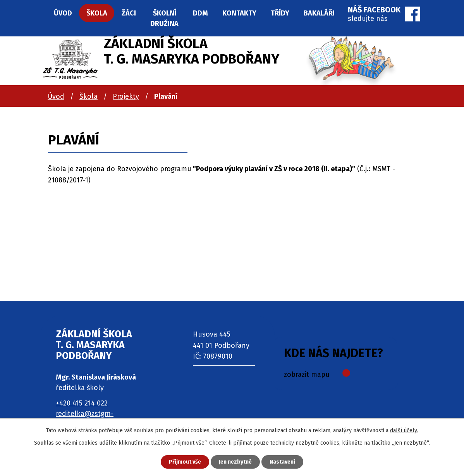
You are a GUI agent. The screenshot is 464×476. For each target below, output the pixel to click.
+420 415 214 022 (82, 403)
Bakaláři (319, 13)
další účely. (404, 430)
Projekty (126, 96)
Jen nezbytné (235, 462)
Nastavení (282, 462)
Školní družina (164, 18)
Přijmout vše (185, 462)
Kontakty (239, 13)
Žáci (129, 13)
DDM (200, 13)
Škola (89, 96)
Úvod (56, 96)
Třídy (280, 13)
